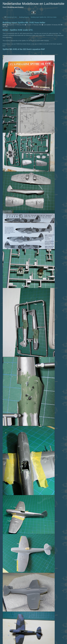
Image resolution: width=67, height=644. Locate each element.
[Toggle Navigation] (34, 12)
